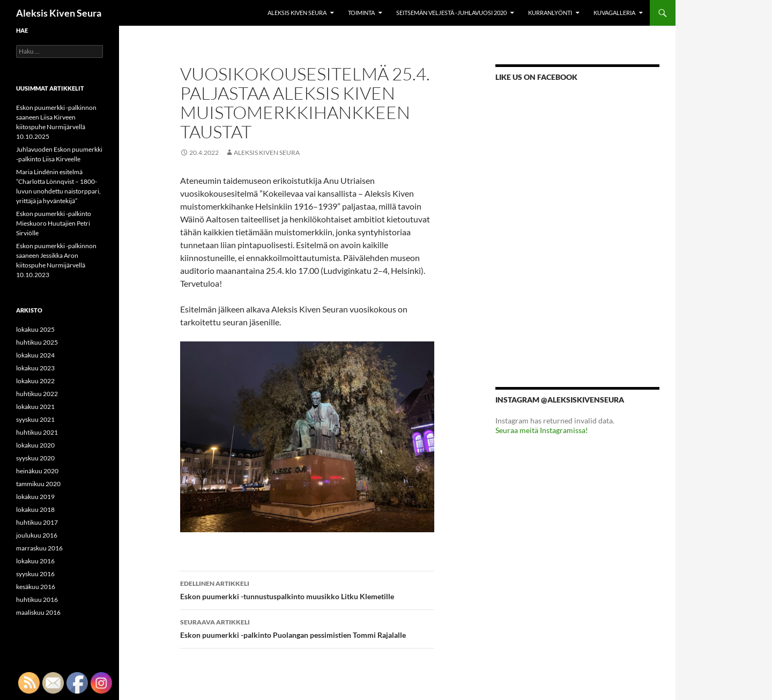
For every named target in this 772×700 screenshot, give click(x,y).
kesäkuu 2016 (36, 587)
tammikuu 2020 (38, 484)
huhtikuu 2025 (37, 342)
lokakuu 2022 (35, 381)
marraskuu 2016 (39, 548)
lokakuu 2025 (35, 329)
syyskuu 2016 (35, 574)
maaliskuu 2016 (38, 612)
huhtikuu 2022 (37, 394)
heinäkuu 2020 (37, 471)
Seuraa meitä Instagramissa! (542, 430)
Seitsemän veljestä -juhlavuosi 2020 (451, 13)
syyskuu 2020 (35, 458)
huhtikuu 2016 (37, 600)
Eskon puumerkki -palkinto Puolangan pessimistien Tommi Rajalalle (307, 628)
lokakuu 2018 (35, 509)
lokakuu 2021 (35, 407)
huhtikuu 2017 (37, 522)
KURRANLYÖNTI (550, 13)
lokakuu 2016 (35, 561)
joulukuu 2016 (37, 535)
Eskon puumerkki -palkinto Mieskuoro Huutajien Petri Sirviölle (54, 223)
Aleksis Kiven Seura (59, 13)
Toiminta (361, 13)
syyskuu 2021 (35, 419)
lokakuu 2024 (35, 355)
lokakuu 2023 (35, 368)
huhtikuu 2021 (37, 432)
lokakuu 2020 (35, 445)
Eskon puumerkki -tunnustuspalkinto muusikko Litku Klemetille (307, 589)
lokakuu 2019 (35, 497)
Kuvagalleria (614, 13)
